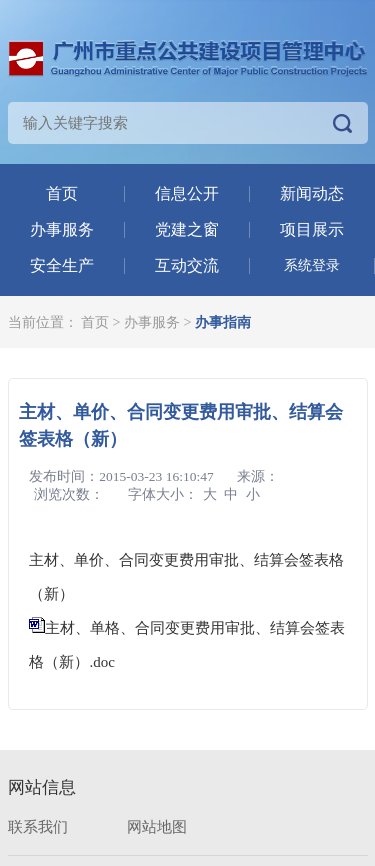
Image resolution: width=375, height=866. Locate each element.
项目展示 (312, 229)
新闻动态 (312, 193)
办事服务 (62, 229)
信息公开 (187, 193)
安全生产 (62, 265)
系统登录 (312, 265)
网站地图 (157, 827)
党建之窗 (187, 229)
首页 (62, 193)
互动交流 (187, 265)
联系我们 (38, 827)
